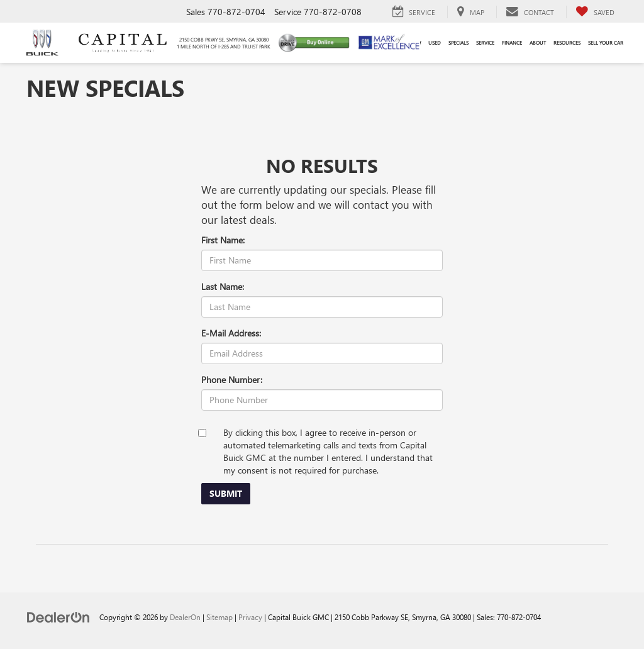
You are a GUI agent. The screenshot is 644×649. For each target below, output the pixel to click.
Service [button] (485, 42)
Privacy (250, 617)
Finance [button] (512, 42)
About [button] (538, 42)
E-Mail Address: (231, 333)
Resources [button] (567, 42)
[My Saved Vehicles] (595, 12)
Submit (226, 493)
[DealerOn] (58, 617)
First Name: (223, 240)
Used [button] (435, 42)
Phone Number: (232, 380)
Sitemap (219, 617)
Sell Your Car (606, 42)
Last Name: (223, 286)
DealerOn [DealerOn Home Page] (185, 617)
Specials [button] (458, 42)
